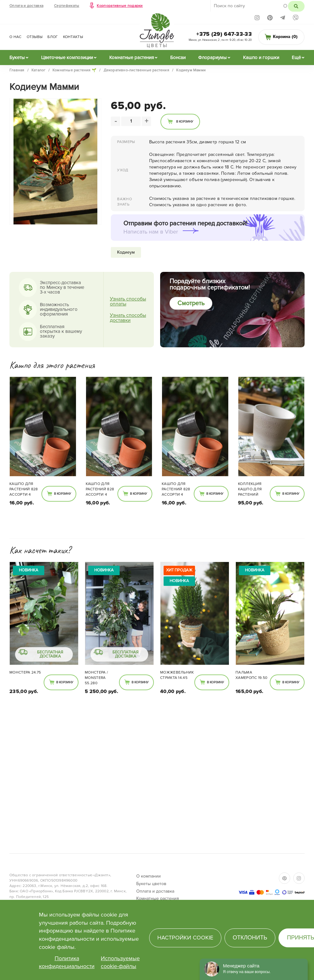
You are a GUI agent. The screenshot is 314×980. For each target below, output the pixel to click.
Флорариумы (212, 58)
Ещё (296, 58)
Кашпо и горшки (261, 58)
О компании (149, 876)
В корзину (185, 122)
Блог (53, 37)
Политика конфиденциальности (67, 962)
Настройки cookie (185, 938)
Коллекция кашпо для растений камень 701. (250, 490)
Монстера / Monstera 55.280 (96, 678)
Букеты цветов (151, 884)
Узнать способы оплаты (128, 301)
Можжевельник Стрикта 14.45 (177, 675)
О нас (16, 37)
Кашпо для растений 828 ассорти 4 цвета (24, 490)
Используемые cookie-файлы (120, 962)
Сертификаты (67, 6)
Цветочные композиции (67, 58)
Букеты (17, 58)
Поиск (296, 6)
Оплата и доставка (26, 6)
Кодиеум (126, 252)
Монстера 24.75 (25, 672)
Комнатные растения (132, 58)
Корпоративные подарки (120, 6)
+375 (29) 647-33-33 (224, 34)
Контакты (73, 37)
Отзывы (35, 37)
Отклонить (250, 938)
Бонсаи (178, 58)
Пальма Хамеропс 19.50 (251, 675)
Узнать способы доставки (128, 318)
